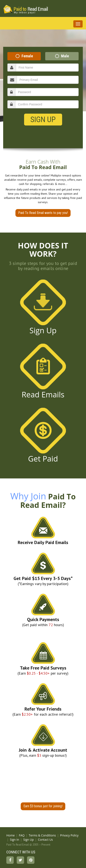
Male (65, 56)
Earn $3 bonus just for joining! (43, 806)
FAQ (22, 835)
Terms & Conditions (42, 835)
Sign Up (43, 120)
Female (27, 56)
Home (11, 835)
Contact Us (45, 840)
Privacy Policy (69, 835)
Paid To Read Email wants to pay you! (43, 213)
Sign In (15, 840)
